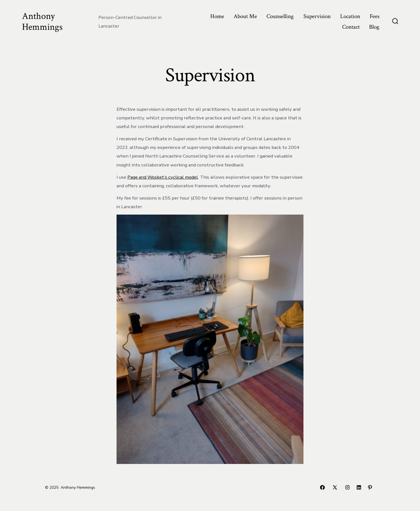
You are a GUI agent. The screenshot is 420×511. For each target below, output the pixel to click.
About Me (245, 16)
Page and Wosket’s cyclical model (163, 177)
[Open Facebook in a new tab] (322, 487)
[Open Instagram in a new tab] (347, 487)
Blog (374, 27)
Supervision (317, 16)
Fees (375, 16)
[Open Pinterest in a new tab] (370, 487)
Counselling (280, 16)
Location (350, 16)
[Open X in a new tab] (335, 487)
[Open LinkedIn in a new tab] (359, 487)
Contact (351, 27)
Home (217, 16)
